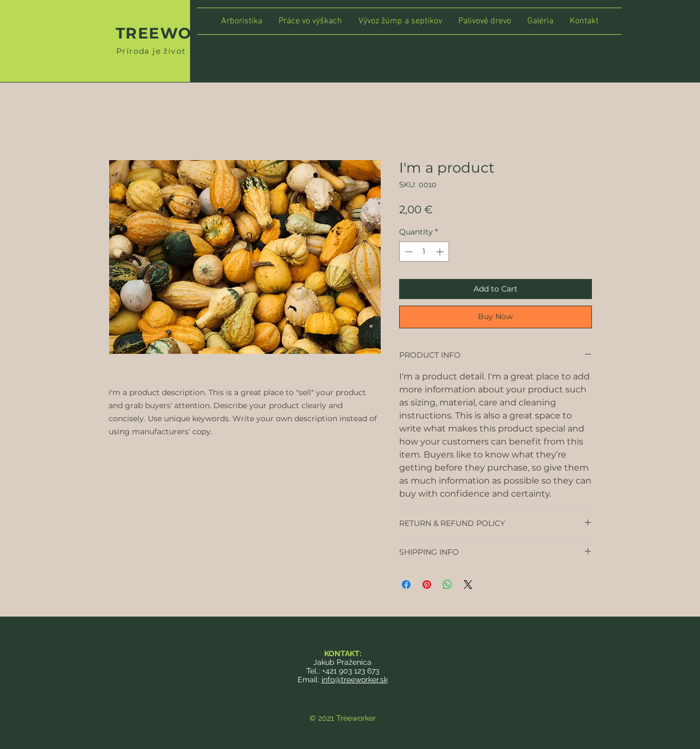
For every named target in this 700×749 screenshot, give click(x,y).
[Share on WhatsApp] (447, 585)
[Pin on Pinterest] (427, 585)
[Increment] (441, 252)
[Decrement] (408, 252)
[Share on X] (468, 585)
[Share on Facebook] (406, 585)
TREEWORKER (178, 33)
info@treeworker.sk (355, 680)
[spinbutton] (424, 252)
